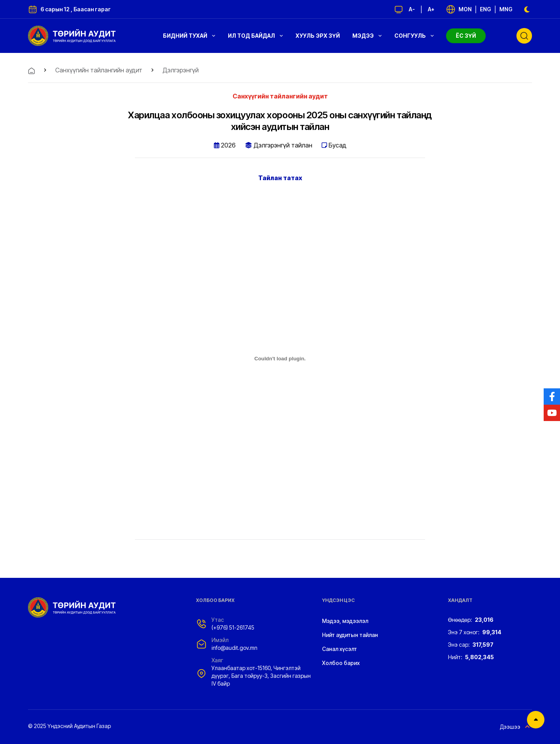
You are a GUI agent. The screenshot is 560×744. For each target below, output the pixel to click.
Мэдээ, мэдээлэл (345, 621)
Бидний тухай (189, 36)
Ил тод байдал (255, 36)
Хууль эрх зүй (318, 36)
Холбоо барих (341, 663)
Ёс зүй (466, 36)
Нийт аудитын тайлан (350, 635)
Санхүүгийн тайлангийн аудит (99, 70)
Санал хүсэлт (339, 649)
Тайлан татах (280, 178)
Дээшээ (516, 727)
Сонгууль (414, 36)
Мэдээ (367, 36)
